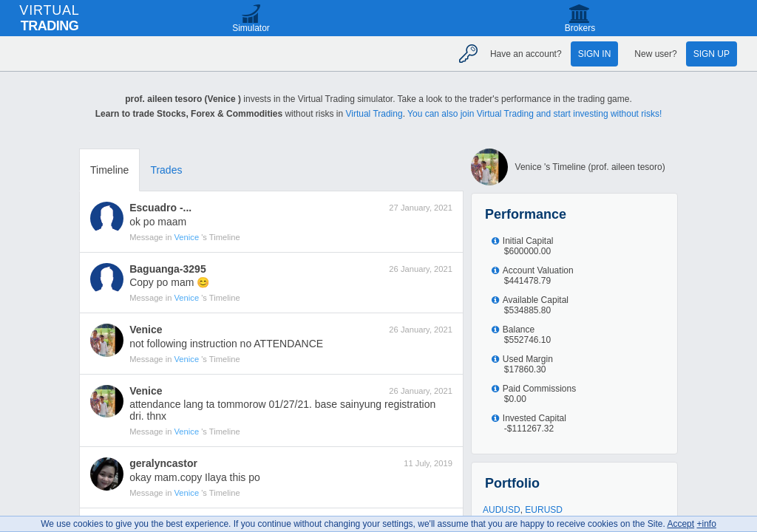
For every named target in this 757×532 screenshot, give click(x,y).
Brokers (580, 28)
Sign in (595, 54)
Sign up (712, 54)
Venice (188, 237)
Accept (680, 524)
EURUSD (544, 510)
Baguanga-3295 (167, 269)
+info (706, 524)
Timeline (109, 170)
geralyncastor (163, 463)
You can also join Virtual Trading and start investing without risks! (534, 114)
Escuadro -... (160, 208)
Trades (166, 170)
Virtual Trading (374, 114)
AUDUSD (502, 510)
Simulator (251, 28)
